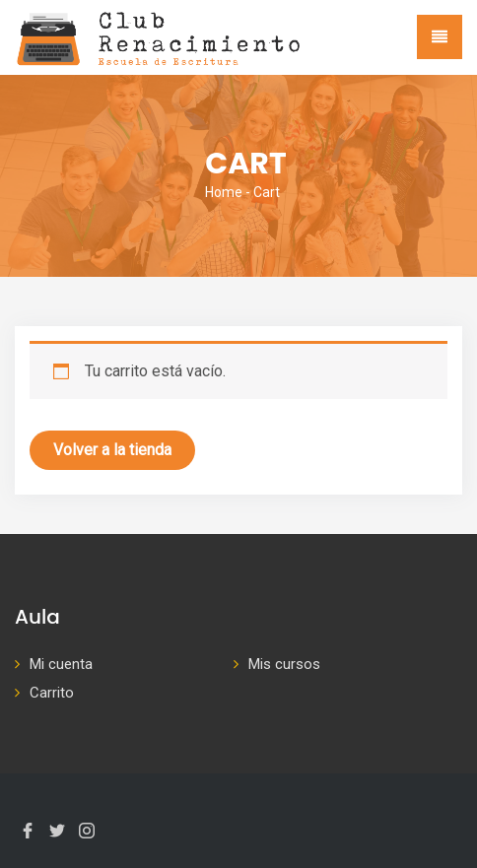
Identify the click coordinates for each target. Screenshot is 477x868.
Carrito (52, 693)
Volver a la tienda (112, 450)
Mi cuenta (61, 664)
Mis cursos (284, 664)
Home (224, 192)
